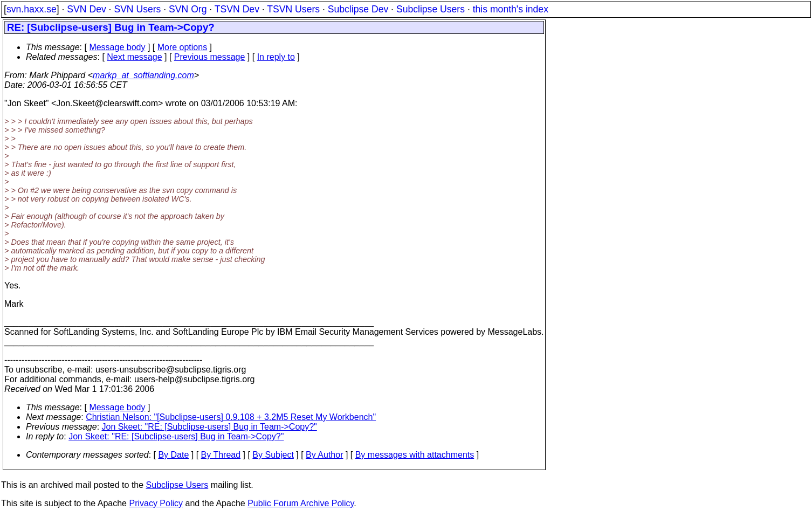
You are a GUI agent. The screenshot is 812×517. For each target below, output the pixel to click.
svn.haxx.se (32, 9)
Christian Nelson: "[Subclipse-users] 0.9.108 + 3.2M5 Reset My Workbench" (231, 417)
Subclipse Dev (358, 9)
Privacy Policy (156, 503)
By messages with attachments (415, 455)
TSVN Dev (237, 9)
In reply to (276, 57)
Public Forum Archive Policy (301, 503)
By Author (324, 455)
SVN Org (188, 9)
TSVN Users (293, 9)
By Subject (273, 455)
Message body (117, 47)
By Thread (221, 455)
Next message (134, 57)
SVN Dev (86, 9)
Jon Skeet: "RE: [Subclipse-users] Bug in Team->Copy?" (209, 427)
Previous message (210, 57)
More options (183, 47)
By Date (173, 455)
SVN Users (137, 9)
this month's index (511, 9)
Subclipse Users (431, 9)
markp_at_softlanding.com (143, 75)
